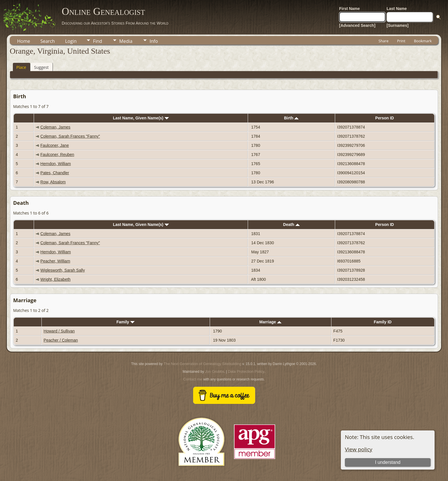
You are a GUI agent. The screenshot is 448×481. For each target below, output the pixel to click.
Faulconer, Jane (55, 145)
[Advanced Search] (357, 25)
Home (24, 41)
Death (291, 225)
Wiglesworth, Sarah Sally (63, 270)
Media (126, 41)
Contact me (193, 379)
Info (154, 41)
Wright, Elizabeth (55, 279)
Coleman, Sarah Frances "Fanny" (70, 136)
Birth (291, 118)
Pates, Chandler (55, 173)
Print (401, 41)
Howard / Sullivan (59, 331)
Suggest (41, 67)
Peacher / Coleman (61, 340)
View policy (359, 449)
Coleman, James (55, 127)
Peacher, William (55, 261)
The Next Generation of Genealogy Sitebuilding (202, 364)
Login (71, 41)
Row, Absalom (53, 182)
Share (384, 41)
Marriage (270, 322)
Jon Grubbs (214, 371)
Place (21, 67)
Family (125, 322)
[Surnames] (398, 25)
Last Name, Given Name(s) (141, 118)
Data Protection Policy (246, 371)
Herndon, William (56, 164)
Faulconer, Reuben (57, 155)
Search (48, 41)
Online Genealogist (103, 11)
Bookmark (423, 41)
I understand (388, 462)
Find (97, 41)
